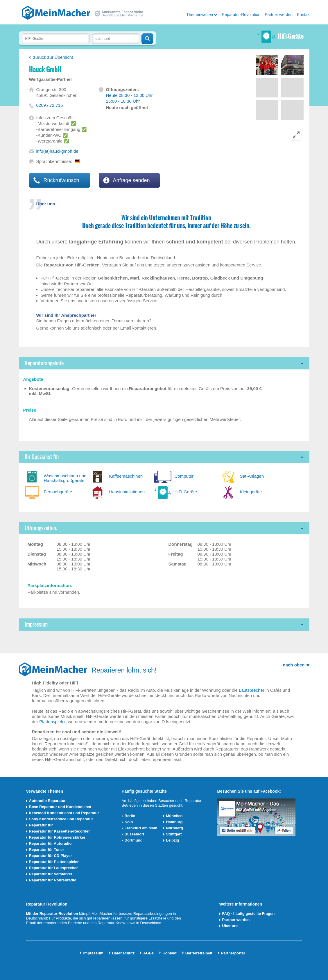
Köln (129, 822)
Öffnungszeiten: (41, 528)
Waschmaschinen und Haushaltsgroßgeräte (65, 478)
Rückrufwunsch (56, 180)
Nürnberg (175, 828)
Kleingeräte (251, 492)
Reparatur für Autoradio (50, 843)
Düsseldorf (135, 834)
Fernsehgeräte (58, 492)
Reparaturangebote (44, 363)
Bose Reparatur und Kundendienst (60, 807)
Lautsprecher (252, 690)
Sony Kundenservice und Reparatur (61, 819)
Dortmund (134, 840)
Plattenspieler (52, 722)
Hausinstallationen (127, 492)
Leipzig (173, 840)
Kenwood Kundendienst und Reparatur (64, 813)
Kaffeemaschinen (126, 476)
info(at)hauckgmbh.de (57, 151)
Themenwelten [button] (200, 15)
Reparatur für (41, 825)
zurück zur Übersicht (53, 57)
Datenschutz (123, 953)
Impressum (36, 624)
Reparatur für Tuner (47, 850)
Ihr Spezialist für (42, 457)
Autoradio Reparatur (47, 801)
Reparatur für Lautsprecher (53, 868)
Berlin (130, 816)
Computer (184, 476)
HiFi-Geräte (186, 492)
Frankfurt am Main (141, 828)
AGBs (148, 953)
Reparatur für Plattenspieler (54, 862)
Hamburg (174, 822)
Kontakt (304, 15)
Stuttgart (174, 834)
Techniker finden (147, 39)
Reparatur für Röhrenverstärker (57, 837)
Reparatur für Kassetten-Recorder (60, 831)
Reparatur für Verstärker (51, 874)
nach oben (294, 665)
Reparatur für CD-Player (51, 856)
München (174, 816)
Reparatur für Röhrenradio (53, 880)
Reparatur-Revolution (241, 15)
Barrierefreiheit (199, 953)
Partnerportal (233, 953)
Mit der (33, 914)
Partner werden (279, 15)
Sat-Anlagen (252, 476)
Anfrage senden (127, 180)
